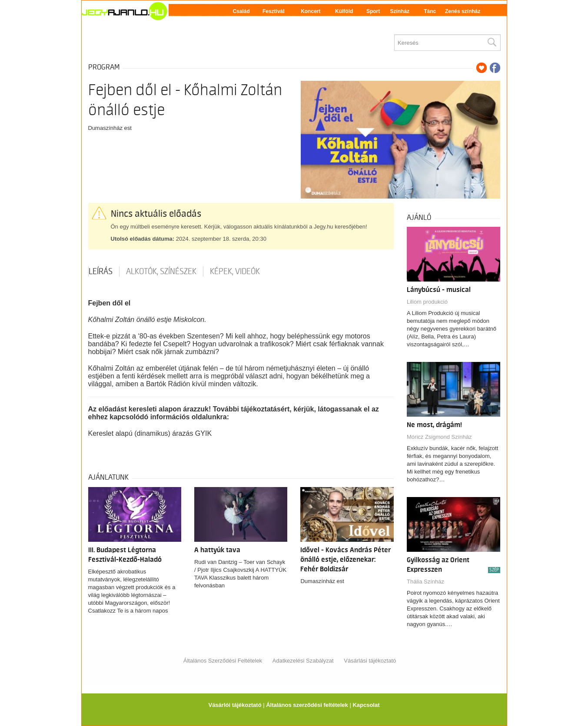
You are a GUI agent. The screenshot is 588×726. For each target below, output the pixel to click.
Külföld (344, 11)
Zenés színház (463, 11)
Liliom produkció (427, 302)
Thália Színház (425, 582)
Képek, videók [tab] (235, 272)
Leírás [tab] (101, 272)
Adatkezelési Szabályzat (303, 661)
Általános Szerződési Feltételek (223, 661)
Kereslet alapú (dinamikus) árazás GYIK (150, 433)
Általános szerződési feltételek (307, 705)
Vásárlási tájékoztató (370, 661)
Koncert (311, 11)
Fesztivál (274, 11)
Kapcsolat (366, 705)
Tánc (430, 11)
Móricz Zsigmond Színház (439, 437)
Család (241, 11)
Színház (400, 11)
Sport (373, 11)
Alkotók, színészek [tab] (161, 272)
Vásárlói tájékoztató (235, 705)
